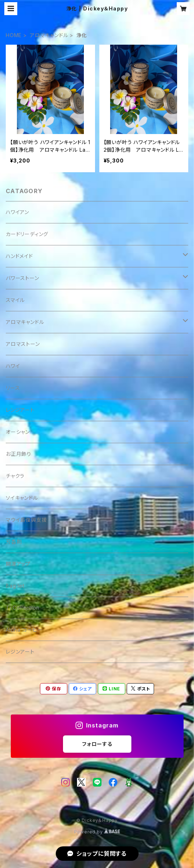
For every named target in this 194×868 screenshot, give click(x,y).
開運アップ (18, 564)
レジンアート (20, 652)
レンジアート (20, 410)
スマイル (15, 300)
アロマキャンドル (49, 35)
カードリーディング (27, 234)
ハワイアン (17, 212)
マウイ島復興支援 (26, 520)
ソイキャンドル (22, 498)
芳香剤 (14, 542)
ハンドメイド (19, 256)
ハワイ (13, 366)
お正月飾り (19, 454)
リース (13, 388)
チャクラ (15, 476)
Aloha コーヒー (24, 630)
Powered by (97, 832)
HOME (14, 35)
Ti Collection (22, 608)
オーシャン (18, 432)
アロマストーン (23, 344)
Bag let (15, 586)
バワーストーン (22, 278)
